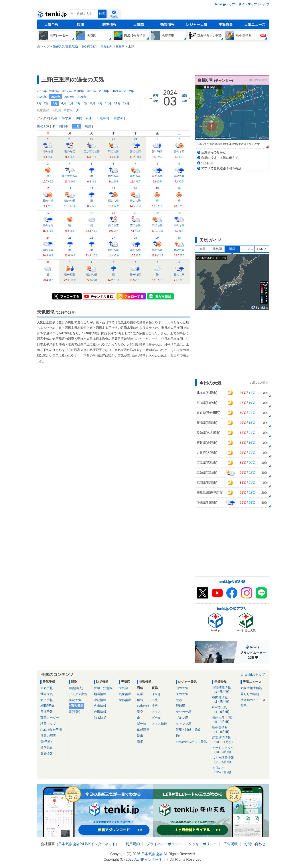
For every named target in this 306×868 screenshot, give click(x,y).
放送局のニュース (253, 700)
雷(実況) (74, 712)
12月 (126, 103)
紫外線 (142, 724)
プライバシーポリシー (164, 844)
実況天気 (43, 126)
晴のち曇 (113, 148)
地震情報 (100, 694)
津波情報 (100, 700)
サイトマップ (248, 4)
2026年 (82, 97)
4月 (64, 103)
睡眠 (140, 742)
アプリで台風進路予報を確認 (221, 168)
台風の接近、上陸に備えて (220, 158)
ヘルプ (265, 4)
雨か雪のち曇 (70, 173)
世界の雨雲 (48, 736)
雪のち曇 (135, 222)
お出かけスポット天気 (191, 742)
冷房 (155, 706)
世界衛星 (125, 700)
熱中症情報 (225, 730)
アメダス (247, 249)
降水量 (67, 118)
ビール (156, 718)
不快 (155, 700)
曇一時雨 (157, 148)
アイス (156, 712)
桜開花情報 (225, 700)
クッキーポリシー (203, 844)
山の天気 (182, 688)
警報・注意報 (103, 688)
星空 (140, 712)
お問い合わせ (255, 844)
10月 (108, 103)
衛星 (202, 249)
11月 (117, 103)
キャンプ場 (184, 724)
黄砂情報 (47, 754)
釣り (179, 736)
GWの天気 (225, 710)
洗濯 (140, 694)
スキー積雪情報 (225, 760)
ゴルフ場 (182, 718)
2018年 (79, 91)
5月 (71, 103)
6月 (78, 103)
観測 (80, 25)
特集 (244, 705)
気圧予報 (47, 700)
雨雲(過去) (76, 688)
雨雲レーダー (73, 110)
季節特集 (226, 25)
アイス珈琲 (159, 724)
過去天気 (77, 706)
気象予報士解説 (251, 688)
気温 (54, 118)
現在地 (114, 16)
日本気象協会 (69, 844)
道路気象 (47, 748)
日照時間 (103, 118)
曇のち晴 (179, 148)
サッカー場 (184, 712)
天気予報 (51, 25)
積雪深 (118, 118)
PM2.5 (262, 249)
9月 (100, 103)
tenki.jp (52, 15)
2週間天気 (47, 706)
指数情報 (168, 25)
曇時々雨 (48, 247)
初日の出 (225, 770)
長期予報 (47, 712)
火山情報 (100, 706)
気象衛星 (125, 694)
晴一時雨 (70, 271)
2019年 (92, 91)
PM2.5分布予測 (51, 730)
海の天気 (182, 694)
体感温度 (143, 730)
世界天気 (47, 694)
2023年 (42, 97)
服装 (140, 700)
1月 (39, 103)
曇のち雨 (135, 148)
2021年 (116, 91)
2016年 (54, 91)
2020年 (104, 91)
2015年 (42, 91)
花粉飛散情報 (225, 690)
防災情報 (109, 25)
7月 (85, 103)
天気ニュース (255, 25)
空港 (179, 700)
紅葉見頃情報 (225, 740)
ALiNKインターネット (98, 844)
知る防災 (207, 163)
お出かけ (143, 706)
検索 (102, 14)
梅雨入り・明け (225, 720)
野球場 (180, 706)
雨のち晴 (113, 197)
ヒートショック (225, 750)
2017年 (67, 91)
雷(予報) (46, 742)
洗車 (140, 736)
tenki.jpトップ (225, 4)
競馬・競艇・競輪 (188, 730)
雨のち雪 (70, 148)
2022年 (129, 91)
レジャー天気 (197, 25)
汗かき (156, 694)
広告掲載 (231, 844)
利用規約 (133, 844)
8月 (93, 103)
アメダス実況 (78, 694)
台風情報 (100, 712)
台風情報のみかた (213, 152)
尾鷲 (88, 126)
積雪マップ (48, 724)
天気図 (138, 25)
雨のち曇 (48, 148)
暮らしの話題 (250, 694)
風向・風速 (84, 118)
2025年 (69, 97)
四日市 (63, 126)
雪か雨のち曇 (92, 148)
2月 (46, 103)
